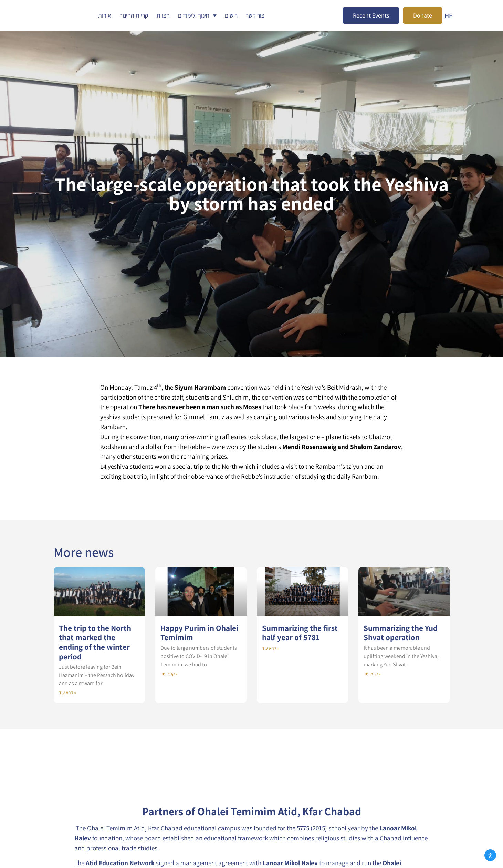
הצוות (163, 15)
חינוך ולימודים (197, 15)
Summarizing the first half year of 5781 (300, 633)
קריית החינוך (134, 15)
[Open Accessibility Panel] (490, 855)
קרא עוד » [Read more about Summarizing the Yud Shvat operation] (372, 674)
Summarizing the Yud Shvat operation (401, 633)
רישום (231, 15)
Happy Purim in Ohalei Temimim (199, 633)
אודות (105, 15)
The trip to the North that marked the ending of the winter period (95, 642)
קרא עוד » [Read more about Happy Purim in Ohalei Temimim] (169, 674)
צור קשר (255, 15)
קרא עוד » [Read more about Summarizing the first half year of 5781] (271, 648)
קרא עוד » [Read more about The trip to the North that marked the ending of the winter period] (67, 692)
